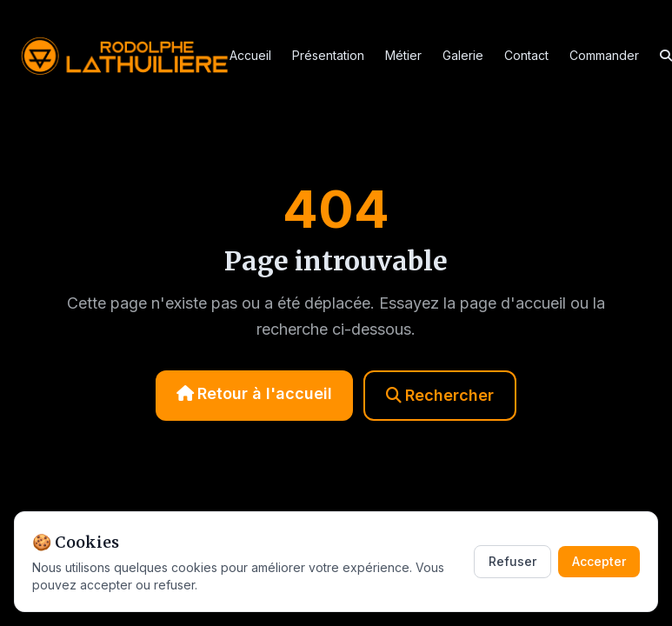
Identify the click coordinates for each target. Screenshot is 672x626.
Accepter (599, 561)
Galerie (463, 55)
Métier (403, 55)
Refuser (512, 561)
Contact (526, 55)
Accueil (250, 55)
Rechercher (440, 395)
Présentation (328, 55)
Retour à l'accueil (254, 393)
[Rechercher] (666, 56)
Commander (604, 55)
